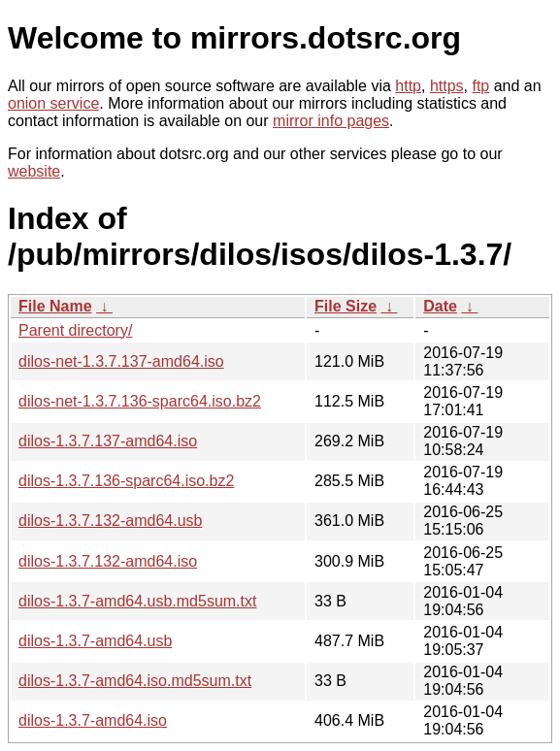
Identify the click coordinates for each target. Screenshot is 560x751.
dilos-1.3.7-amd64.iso (93, 720)
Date (440, 306)
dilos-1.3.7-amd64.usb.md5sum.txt (137, 601)
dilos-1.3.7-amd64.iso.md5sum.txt (135, 681)
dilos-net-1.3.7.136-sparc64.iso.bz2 (140, 401)
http (408, 86)
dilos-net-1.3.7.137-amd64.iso (121, 361)
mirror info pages (331, 121)
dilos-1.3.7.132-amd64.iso (108, 561)
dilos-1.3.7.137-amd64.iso (108, 441)
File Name (55, 306)
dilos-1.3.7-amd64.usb (95, 641)
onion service (53, 103)
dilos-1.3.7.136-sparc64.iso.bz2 (126, 481)
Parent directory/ (75, 330)
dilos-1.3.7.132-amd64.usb (110, 521)
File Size (346, 306)
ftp (480, 86)
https (447, 86)
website (34, 171)
